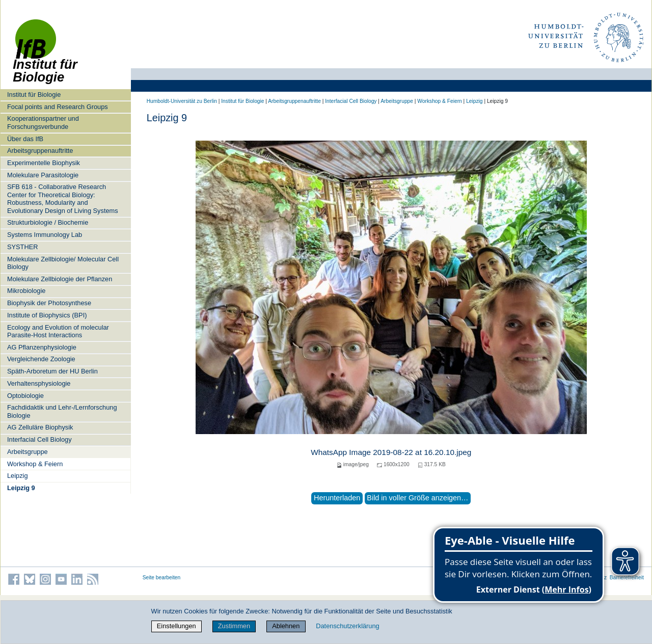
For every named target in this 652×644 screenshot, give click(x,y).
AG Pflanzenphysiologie (42, 347)
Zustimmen (234, 626)
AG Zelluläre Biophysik (40, 427)
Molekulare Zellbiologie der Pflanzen (60, 279)
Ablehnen (286, 626)
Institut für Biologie (34, 95)
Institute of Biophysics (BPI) (47, 315)
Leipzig (18, 476)
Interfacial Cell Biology (39, 439)
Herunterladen (337, 498)
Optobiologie (25, 396)
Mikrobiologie (26, 291)
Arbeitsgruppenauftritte (40, 151)
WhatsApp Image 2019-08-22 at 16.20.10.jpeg (391, 452)
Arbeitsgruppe (28, 452)
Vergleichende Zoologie (41, 359)
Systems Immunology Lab (45, 235)
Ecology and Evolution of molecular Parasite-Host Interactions (58, 331)
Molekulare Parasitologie (43, 175)
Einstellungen (176, 626)
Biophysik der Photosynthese (49, 303)
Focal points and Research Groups (58, 107)
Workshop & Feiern (35, 464)
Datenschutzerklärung (347, 626)
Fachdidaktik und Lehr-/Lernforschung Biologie (62, 411)
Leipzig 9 (21, 488)
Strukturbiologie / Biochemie (48, 222)
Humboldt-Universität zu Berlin (182, 101)
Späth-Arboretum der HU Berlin (52, 371)
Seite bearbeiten (162, 578)
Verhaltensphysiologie (39, 383)
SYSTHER (22, 247)
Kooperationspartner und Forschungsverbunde (43, 122)
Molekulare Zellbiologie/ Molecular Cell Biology (63, 263)
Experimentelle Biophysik (44, 163)
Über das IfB (25, 139)
